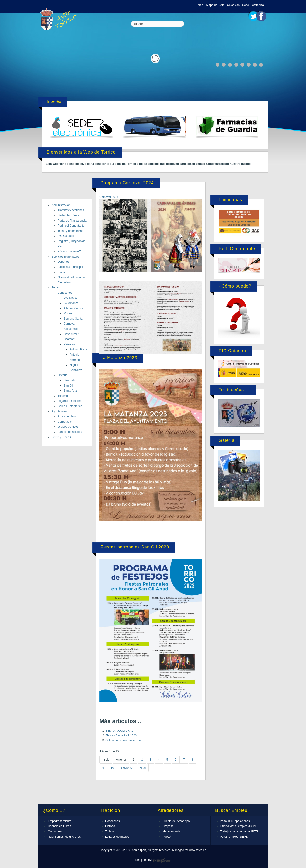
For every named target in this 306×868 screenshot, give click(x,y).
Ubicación (233, 5)
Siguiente (127, 768)
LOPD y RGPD (61, 437)
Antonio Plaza (78, 349)
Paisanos (69, 344)
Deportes (63, 262)
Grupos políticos (68, 427)
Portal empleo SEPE (234, 837)
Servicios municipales (65, 257)
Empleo (63, 272)
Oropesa (168, 826)
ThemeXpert (162, 861)
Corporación (65, 422)
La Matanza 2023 (119, 358)
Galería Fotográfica (70, 406)
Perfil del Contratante (71, 226)
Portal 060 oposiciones (235, 821)
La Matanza (71, 303)
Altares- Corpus (74, 308)
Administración (61, 205)
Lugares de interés (69, 401)
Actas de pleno (67, 416)
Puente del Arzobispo (176, 821)
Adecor (167, 837)
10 (112, 768)
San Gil (68, 386)
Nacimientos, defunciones (64, 837)
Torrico (56, 288)
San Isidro (70, 380)
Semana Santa (73, 319)
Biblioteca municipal (70, 267)
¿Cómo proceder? (69, 251)
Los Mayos (71, 298)
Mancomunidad (172, 831)
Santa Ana (70, 391)
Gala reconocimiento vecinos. (124, 740)
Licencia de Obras (59, 826)
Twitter (253, 16)
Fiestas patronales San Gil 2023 (135, 547)
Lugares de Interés (117, 837)
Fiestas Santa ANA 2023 (121, 735)
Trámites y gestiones (71, 210)
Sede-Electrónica (68, 215)
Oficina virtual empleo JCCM (238, 826)
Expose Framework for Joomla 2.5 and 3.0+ (60, 19)
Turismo (63, 396)
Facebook (261, 16)
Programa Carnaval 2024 (127, 183)
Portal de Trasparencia (72, 221)
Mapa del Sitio (215, 5)
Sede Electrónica (253, 5)
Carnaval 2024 (109, 197)
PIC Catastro (66, 236)
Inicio (200, 5)
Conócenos (65, 293)
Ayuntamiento (60, 411)
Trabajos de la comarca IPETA (239, 831)
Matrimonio (55, 831)
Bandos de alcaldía (70, 432)
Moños (68, 313)
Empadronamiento (60, 821)
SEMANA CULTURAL (119, 731)
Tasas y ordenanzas (70, 231)
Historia (63, 375)
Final (142, 768)
